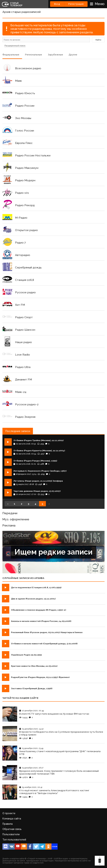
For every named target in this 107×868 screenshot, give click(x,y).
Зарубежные (55, 55)
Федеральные (11, 55)
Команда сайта (12, 819)
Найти (98, 40)
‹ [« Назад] (8, 504)
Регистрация (76, 4)
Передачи (10, 513)
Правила (8, 824)
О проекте (9, 813)
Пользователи (11, 834)
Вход (57, 4)
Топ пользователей (14, 840)
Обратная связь (12, 829)
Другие (73, 55)
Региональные (34, 55)
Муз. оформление (16, 519)
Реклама (9, 525)
